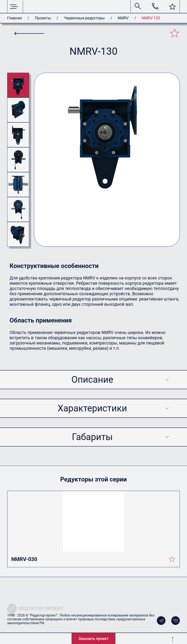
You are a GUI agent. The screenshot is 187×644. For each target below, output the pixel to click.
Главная (14, 18)
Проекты (43, 18)
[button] (172, 7)
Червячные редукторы (84, 18)
